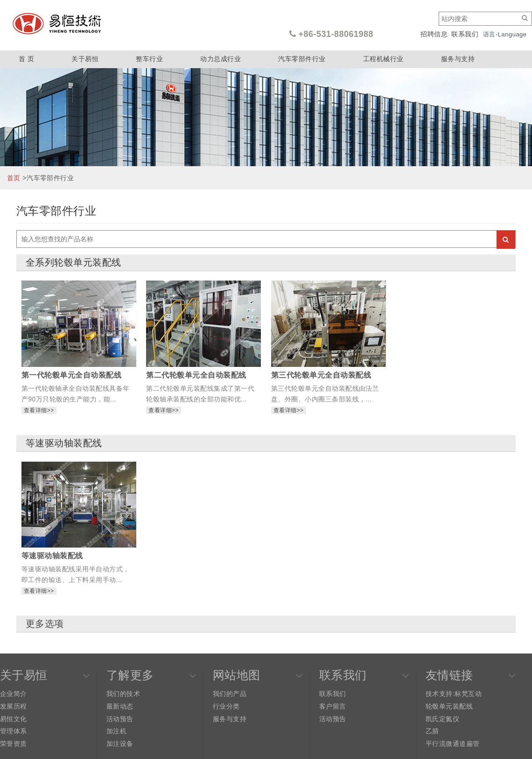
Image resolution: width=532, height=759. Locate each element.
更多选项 (45, 624)
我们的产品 (230, 694)
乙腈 (432, 731)
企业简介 (14, 694)
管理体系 (14, 731)
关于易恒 (85, 59)
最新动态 (120, 706)
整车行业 (149, 59)
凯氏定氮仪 (442, 719)
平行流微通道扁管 (453, 744)
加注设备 (120, 744)
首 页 (26, 59)
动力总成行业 (220, 59)
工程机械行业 (383, 59)
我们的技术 (123, 694)
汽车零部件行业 (302, 59)
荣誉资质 (14, 744)
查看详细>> (39, 410)
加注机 (116, 731)
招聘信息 (434, 34)
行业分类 (226, 706)
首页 (14, 178)
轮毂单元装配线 (449, 706)
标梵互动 (468, 694)
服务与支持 (458, 59)
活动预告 (120, 719)
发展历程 (14, 706)
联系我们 (465, 34)
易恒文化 (14, 719)
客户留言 (333, 706)
